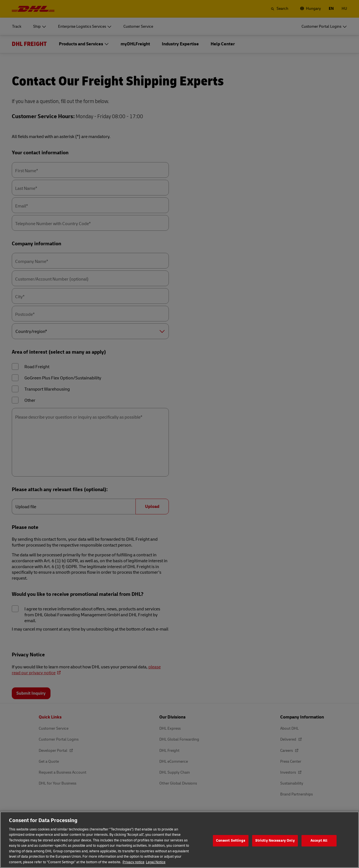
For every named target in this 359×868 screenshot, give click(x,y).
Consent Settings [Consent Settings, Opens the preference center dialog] (231, 850)
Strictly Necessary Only (275, 850)
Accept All (319, 850)
